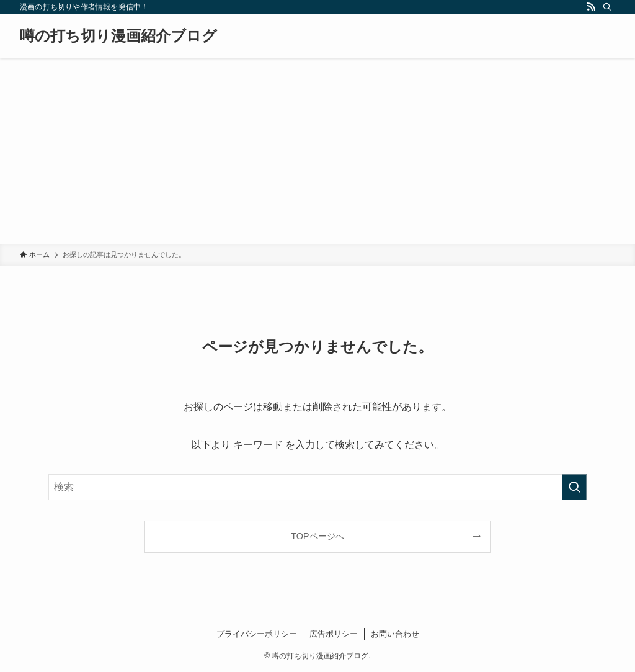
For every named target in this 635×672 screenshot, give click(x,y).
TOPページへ (317, 536)
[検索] (607, 7)
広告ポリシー (334, 634)
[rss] (591, 7)
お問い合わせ (395, 634)
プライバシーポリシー (257, 634)
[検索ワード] (317, 487)
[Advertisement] (317, 151)
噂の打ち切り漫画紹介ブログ (118, 36)
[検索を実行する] (574, 487)
